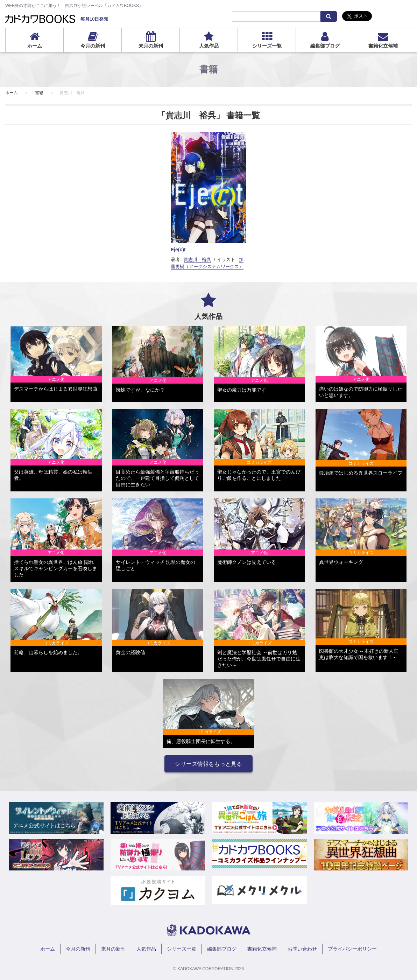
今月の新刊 (93, 46)
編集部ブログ (325, 46)
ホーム (35, 46)
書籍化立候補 (383, 46)
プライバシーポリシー (352, 949)
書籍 (39, 93)
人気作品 (209, 46)
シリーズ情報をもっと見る (208, 764)
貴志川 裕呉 (197, 260)
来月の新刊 (151, 46)
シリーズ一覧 (267, 46)
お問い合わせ (302, 949)
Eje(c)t (178, 250)
